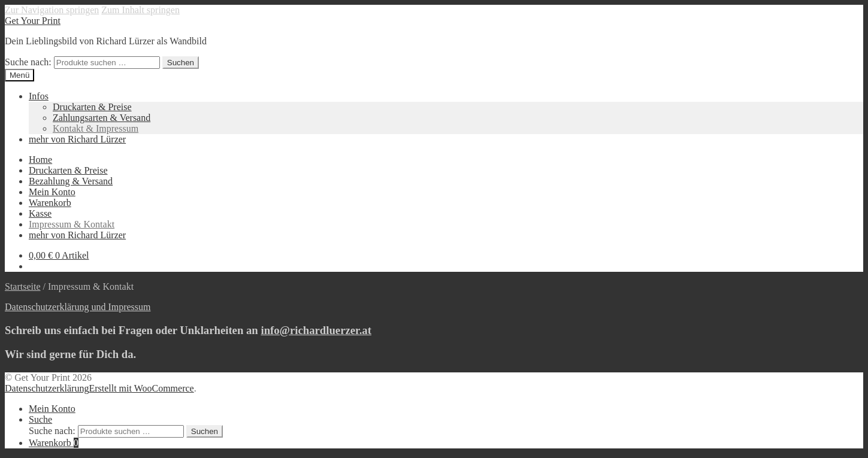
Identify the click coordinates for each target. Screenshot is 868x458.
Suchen (181, 63)
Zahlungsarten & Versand (102, 118)
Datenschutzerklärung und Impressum (78, 307)
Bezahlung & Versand (71, 181)
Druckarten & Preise (92, 107)
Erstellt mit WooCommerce (141, 388)
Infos (39, 96)
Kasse (40, 213)
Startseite (23, 286)
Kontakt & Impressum (96, 128)
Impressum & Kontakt (72, 224)
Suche (40, 419)
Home (40, 160)
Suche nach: (28, 62)
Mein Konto (52, 192)
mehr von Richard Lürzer (77, 139)
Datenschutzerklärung (47, 388)
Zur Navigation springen (52, 10)
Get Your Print (33, 21)
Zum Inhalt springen (140, 10)
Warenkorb (50, 203)
